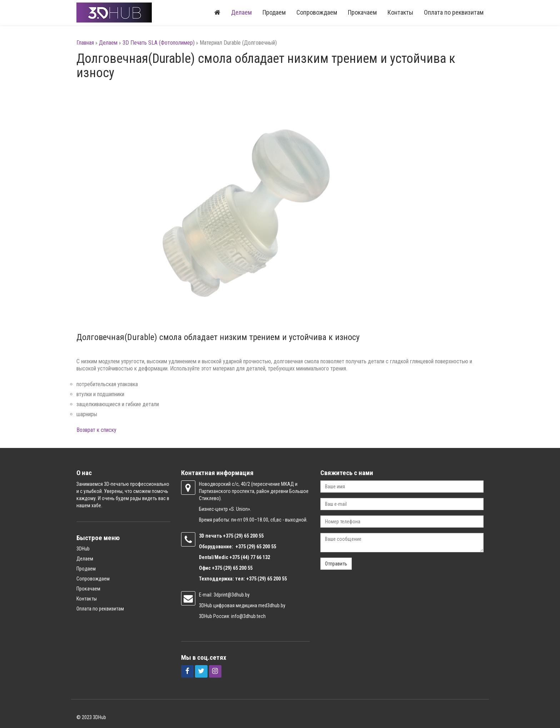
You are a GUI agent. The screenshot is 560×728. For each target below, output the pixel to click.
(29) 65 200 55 (249, 536)
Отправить (336, 564)
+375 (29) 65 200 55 (232, 568)
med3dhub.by (272, 605)
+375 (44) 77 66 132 (250, 557)
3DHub (83, 549)
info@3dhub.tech (248, 616)
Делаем (241, 12)
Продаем (274, 12)
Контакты (400, 12)
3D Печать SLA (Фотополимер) (159, 43)
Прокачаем (362, 12)
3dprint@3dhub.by (232, 595)
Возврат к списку (96, 430)
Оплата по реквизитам (454, 12)
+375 (229, 536)
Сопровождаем (317, 12)
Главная (85, 43)
